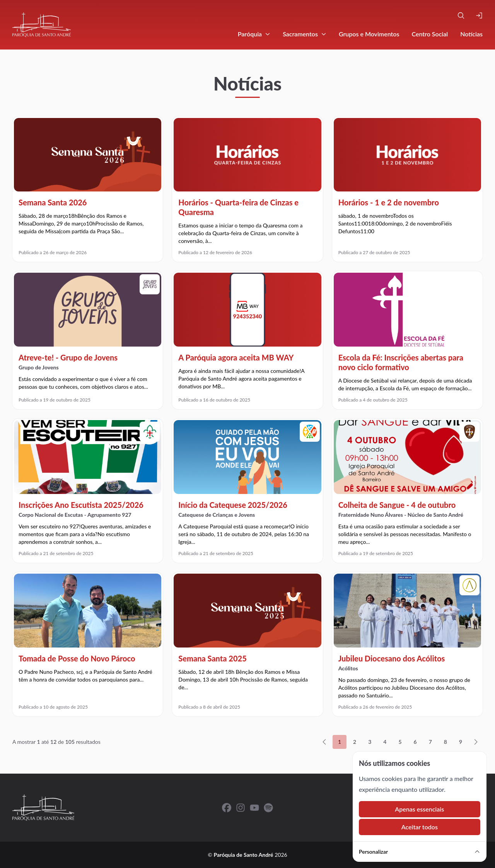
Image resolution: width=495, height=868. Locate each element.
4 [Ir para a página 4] (385, 742)
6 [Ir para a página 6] (415, 742)
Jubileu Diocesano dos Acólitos (392, 658)
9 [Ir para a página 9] (461, 742)
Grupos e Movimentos (369, 34)
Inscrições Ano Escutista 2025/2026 (81, 505)
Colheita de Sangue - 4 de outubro (397, 505)
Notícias (471, 34)
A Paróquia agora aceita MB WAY (236, 357)
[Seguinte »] (476, 742)
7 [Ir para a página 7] (430, 742)
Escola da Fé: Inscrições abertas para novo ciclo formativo (401, 362)
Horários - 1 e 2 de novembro (389, 202)
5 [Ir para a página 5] (400, 742)
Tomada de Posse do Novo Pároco (77, 658)
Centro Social (430, 34)
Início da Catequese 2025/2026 (233, 505)
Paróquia (254, 34)
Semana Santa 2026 (53, 202)
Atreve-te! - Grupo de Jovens (68, 357)
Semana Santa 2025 (212, 658)
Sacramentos (305, 34)
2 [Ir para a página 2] (355, 742)
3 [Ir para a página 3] (370, 742)
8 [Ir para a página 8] (445, 742)
